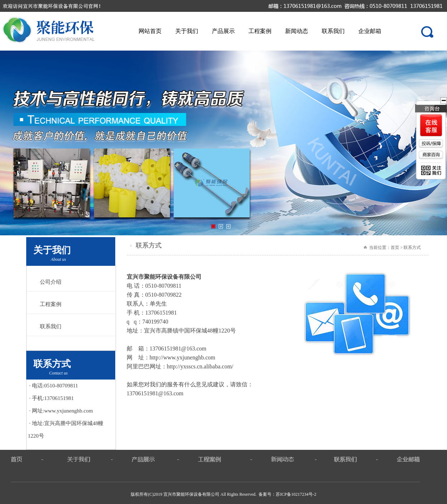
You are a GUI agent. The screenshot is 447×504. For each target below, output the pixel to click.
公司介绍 (51, 282)
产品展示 (223, 31)
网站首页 (150, 31)
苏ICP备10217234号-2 (296, 494)
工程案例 (260, 31)
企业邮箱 (370, 31)
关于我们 (187, 31)
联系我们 (333, 31)
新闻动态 (297, 31)
